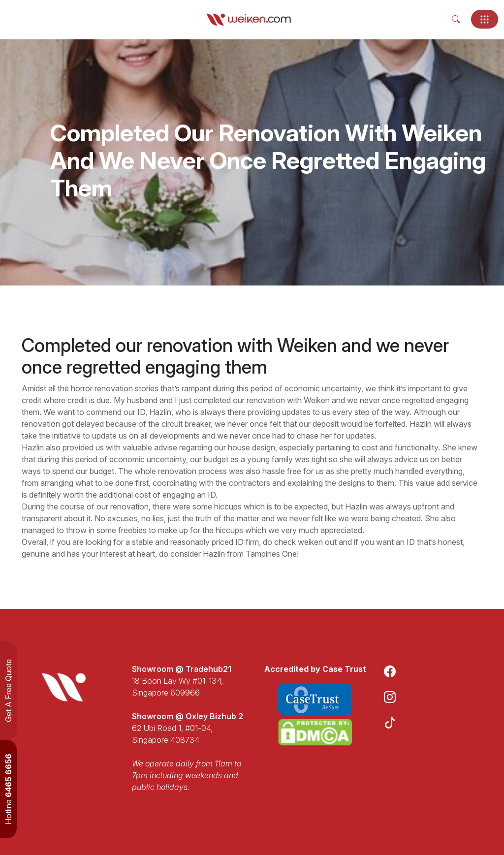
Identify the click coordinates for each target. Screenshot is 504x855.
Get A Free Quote (8, 691)
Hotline (8, 789)
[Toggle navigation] (485, 19)
